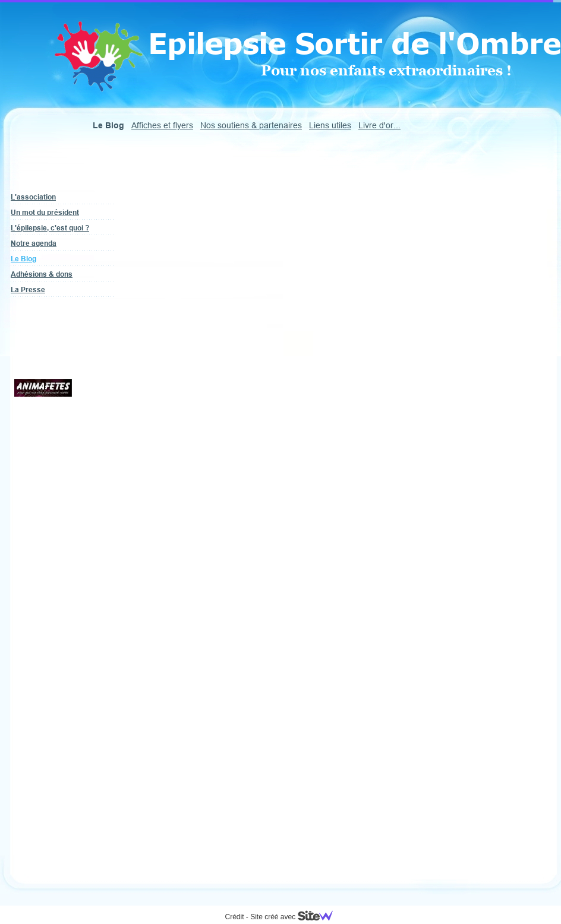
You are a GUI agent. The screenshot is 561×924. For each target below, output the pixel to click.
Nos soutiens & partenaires (251, 125)
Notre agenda (34, 243)
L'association (33, 197)
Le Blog (23, 259)
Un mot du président (45, 212)
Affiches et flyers (162, 125)
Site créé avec (296, 917)
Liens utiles (330, 125)
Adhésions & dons (42, 274)
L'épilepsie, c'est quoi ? (50, 228)
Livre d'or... (379, 125)
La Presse (28, 289)
